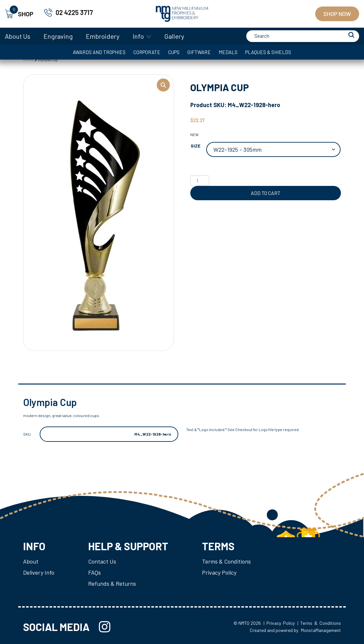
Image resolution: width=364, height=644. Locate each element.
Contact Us (102, 561)
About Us (18, 36)
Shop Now (337, 14)
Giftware (199, 52)
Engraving (58, 36)
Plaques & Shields (268, 52)
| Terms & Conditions (319, 623)
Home (28, 60)
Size (195, 146)
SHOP (19, 14)
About (31, 561)
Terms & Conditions (226, 561)
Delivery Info (39, 572)
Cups (174, 52)
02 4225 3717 (74, 12)
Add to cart (266, 193)
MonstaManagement (321, 630)
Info (138, 36)
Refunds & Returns (112, 583)
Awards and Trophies (99, 52)
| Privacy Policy (279, 623)
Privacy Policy (219, 572)
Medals (228, 52)
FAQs (94, 572)
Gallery (174, 36)
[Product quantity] (200, 181)
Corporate (147, 52)
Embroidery (103, 36)
